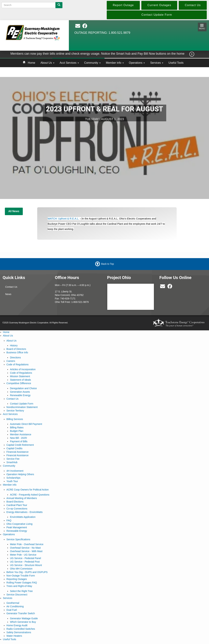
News (8, 294)
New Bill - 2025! (18, 438)
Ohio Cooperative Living (19, 524)
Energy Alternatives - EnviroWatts (25, 512)
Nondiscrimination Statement (22, 407)
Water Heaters (14, 636)
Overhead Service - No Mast (25, 548)
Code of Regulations (17, 364)
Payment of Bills (19, 441)
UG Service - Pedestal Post (25, 562)
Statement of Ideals (20, 380)
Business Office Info (17, 352)
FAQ (9, 520)
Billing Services (15, 419)
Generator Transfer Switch (21, 613)
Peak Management (17, 527)
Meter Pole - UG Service (23, 555)
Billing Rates (17, 427)
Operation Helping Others (20, 474)
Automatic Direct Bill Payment (26, 424)
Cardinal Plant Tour (17, 505)
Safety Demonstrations (19, 632)
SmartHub (12, 462)
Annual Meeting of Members (22, 498)
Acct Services (69, 63)
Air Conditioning (15, 606)
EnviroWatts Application (23, 517)
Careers (11, 361)
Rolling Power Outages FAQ (22, 583)
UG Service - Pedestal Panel (25, 558)
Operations (137, 63)
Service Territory (15, 411)
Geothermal (13, 603)
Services (157, 63)
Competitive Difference (19, 383)
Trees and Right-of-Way (19, 586)
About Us (47, 63)
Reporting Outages (17, 579)
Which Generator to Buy (23, 622)
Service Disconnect (17, 595)
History (14, 345)
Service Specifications (18, 539)
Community (92, 63)
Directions (15, 358)
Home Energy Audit (17, 625)
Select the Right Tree (21, 591)
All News (14, 211)
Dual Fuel (12, 610)
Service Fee (13, 459)
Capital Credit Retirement (20, 445)
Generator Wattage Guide (24, 618)
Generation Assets (20, 392)
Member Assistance (21, 434)
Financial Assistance (17, 452)
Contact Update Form (22, 404)
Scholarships (13, 478)
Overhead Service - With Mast (26, 551)
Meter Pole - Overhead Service (27, 544)
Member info (115, 63)
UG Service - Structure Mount (26, 565)
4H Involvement (15, 471)
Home (31, 63)
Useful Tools (176, 63)
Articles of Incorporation (23, 369)
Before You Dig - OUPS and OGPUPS (27, 572)
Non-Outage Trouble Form (21, 576)
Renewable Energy (20, 395)
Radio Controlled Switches (21, 629)
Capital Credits (14, 448)
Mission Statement (20, 376)
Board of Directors (16, 349)
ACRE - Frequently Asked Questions (30, 495)
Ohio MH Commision (21, 569)
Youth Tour (12, 481)
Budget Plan (17, 431)
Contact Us (11, 287)
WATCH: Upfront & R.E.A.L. (63, 219)
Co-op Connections (17, 509)
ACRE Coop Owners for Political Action (28, 490)
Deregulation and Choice (23, 388)
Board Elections (15, 502)
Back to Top (108, 264)
